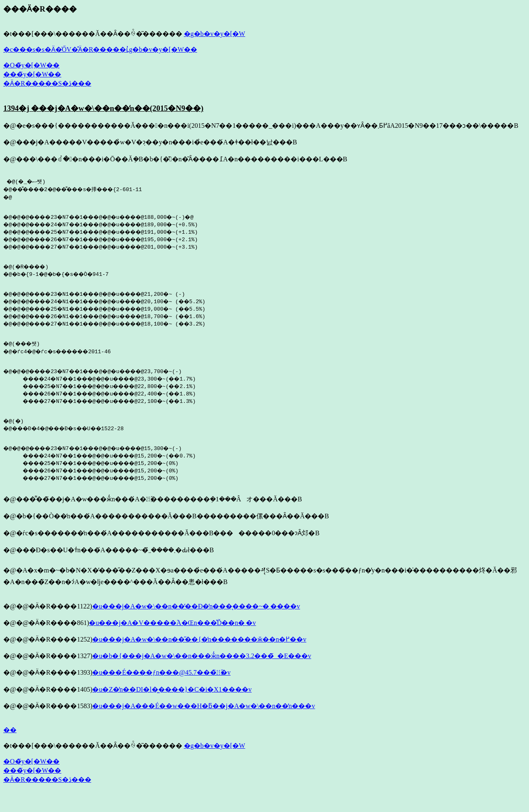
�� (10, 747)
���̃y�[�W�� (32, 74)
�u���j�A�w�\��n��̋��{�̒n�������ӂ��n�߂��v (199, 657)
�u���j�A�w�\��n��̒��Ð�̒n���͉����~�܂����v (196, 624)
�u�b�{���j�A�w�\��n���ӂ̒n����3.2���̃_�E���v (201, 673)
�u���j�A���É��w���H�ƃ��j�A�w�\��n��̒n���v (204, 723)
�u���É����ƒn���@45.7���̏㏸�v (161, 690)
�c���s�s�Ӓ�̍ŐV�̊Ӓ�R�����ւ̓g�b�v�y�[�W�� (100, 49)
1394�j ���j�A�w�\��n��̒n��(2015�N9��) (103, 108)
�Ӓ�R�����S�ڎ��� (47, 83)
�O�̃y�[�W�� (31, 65)
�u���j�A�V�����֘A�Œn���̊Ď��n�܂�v (172, 640)
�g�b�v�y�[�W (214, 34)
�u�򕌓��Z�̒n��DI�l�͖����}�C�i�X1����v (172, 707)
